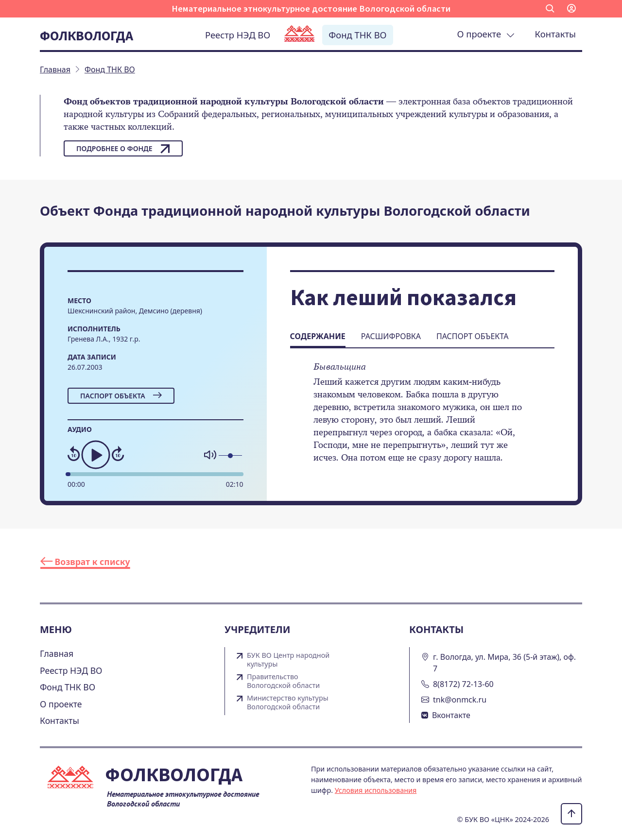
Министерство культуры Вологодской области (288, 703)
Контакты (555, 34)
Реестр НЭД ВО (238, 35)
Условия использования (376, 790)
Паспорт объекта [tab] (472, 336)
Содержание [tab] (318, 336)
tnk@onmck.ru (460, 700)
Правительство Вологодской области (283, 681)
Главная (57, 653)
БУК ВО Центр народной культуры (288, 660)
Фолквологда (86, 35)
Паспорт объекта (121, 396)
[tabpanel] (422, 419)
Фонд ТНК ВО (357, 35)
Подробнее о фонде (123, 149)
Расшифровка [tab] (391, 336)
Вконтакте (451, 715)
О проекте (486, 34)
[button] (550, 9)
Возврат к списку (85, 562)
